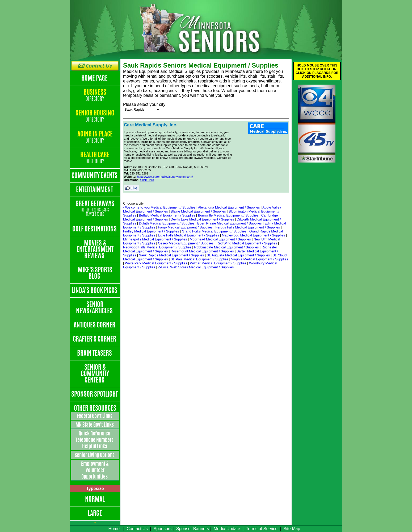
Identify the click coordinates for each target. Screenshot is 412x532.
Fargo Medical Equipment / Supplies (185, 227)
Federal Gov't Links (95, 416)
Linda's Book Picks (95, 290)
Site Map (292, 529)
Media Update (227, 529)
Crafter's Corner (95, 339)
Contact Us (137, 529)
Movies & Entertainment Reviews (95, 249)
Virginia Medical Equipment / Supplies (260, 259)
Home (114, 529)
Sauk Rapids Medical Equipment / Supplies (172, 255)
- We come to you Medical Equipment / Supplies (159, 207)
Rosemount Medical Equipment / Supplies (202, 251)
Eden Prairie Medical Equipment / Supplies (230, 223)
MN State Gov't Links (95, 425)
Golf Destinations (95, 229)
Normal (95, 499)
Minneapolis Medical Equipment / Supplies (155, 239)
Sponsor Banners (193, 529)
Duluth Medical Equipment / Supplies (167, 223)
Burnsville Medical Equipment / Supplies (228, 215)
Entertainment (95, 189)
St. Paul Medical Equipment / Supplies (199, 259)
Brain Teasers (95, 353)
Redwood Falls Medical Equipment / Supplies (157, 247)
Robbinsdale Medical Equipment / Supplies (226, 247)
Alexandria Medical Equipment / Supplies (229, 207)
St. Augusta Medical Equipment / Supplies (238, 255)
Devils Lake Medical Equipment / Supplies (202, 219)
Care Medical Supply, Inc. (151, 125)
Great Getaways (95, 208)
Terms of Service (262, 529)
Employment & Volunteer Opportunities (95, 470)
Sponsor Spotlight (95, 394)
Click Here (147, 180)
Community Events (95, 175)
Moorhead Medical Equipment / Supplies (220, 239)
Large (95, 513)
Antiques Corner (95, 325)
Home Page (95, 78)
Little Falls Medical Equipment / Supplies (188, 235)
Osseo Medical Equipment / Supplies (186, 243)
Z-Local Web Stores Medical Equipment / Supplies (196, 267)
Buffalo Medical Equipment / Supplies (167, 215)
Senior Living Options (95, 455)
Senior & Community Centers (95, 373)
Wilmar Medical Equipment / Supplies (218, 263)
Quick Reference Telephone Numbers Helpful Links (95, 440)
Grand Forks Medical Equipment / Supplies (214, 231)
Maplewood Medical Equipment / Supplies (254, 235)
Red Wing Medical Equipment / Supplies (247, 243)
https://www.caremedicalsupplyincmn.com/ (165, 177)
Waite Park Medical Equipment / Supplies (156, 263)
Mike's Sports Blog (95, 273)
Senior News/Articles (95, 307)
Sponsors (163, 529)
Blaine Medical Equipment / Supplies (198, 211)
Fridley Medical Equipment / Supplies (151, 231)
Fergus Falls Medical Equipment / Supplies (248, 227)
